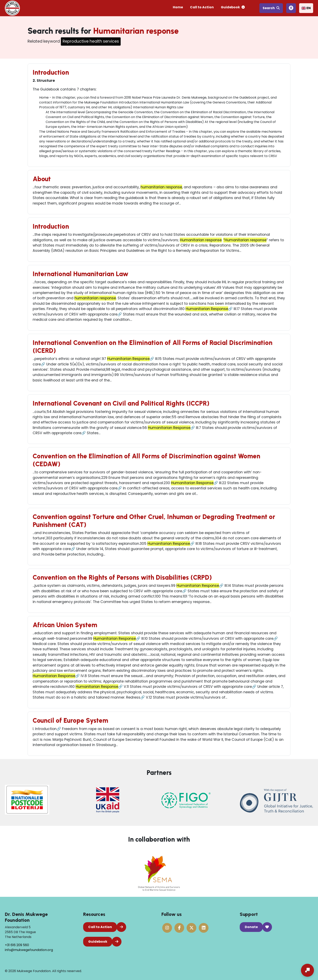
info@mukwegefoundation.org (29, 950)
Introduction (51, 72)
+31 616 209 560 (17, 945)
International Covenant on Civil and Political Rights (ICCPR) (121, 403)
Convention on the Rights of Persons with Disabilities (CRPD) (122, 577)
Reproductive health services (91, 41)
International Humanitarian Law (81, 274)
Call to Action (202, 7)
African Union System (65, 625)
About (42, 179)
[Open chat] (307, 970)
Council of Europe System (70, 720)
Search (271, 8)
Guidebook (233, 7)
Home (178, 7)
